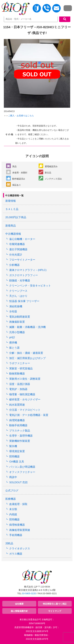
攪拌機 (13, 343)
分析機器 (14, 265)
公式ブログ (12, 491)
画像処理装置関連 (20, 530)
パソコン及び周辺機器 (22, 467)
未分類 (13, 509)
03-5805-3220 (29, 593)
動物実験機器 (17, 374)
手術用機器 (16, 535)
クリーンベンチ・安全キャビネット (30, 286)
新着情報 (11, 201)
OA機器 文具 (17, 462)
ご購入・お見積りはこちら (21, 116)
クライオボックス (20, 549)
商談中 (13, 477)
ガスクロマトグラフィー (24, 275)
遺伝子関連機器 (18, 249)
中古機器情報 (13, 234)
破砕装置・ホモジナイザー (25, 400)
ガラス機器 (16, 554)
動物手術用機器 (18, 425)
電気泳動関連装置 (20, 317)
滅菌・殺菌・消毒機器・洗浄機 (27, 327)
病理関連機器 (17, 420)
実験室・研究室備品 (21, 369)
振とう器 (14, 348)
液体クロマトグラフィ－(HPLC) (28, 270)
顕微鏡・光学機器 (20, 281)
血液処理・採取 (18, 504)
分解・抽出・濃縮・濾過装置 (26, 353)
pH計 (12, 337)
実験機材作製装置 (20, 441)
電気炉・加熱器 (18, 389)
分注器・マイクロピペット (25, 410)
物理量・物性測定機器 (22, 394)
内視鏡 (13, 514)
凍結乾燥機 (16, 306)
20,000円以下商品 (16, 217)
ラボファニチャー (20, 363)
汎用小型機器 (17, 332)
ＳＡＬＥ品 (12, 209)
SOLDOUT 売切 (18, 482)
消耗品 (9, 543)
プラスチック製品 (20, 431)
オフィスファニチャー (22, 472)
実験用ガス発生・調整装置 (25, 379)
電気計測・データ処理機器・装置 (29, 415)
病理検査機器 (17, 525)
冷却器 (13, 312)
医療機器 (11, 499)
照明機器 (14, 457)
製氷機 (13, 446)
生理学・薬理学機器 (21, 436)
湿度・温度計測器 (20, 384)
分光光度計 (16, 255)
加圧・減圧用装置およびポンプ (27, 358)
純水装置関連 (17, 405)
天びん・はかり (18, 296)
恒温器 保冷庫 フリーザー (24, 301)
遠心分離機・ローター (22, 239)
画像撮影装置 (17, 322)
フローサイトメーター (22, 260)
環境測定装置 (17, 451)
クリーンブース (18, 291)
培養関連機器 (17, 244)
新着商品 (11, 226)
